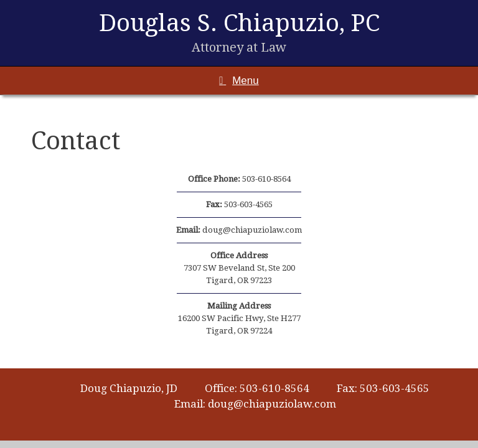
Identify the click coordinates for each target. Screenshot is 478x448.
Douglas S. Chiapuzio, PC (239, 23)
